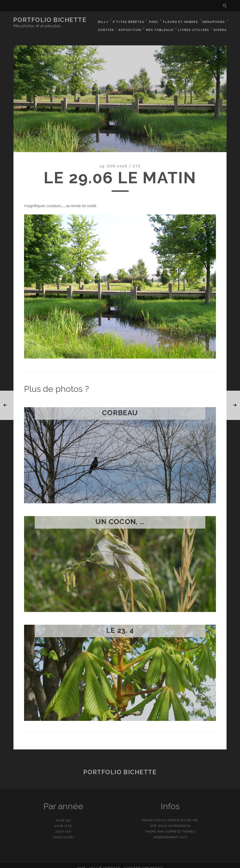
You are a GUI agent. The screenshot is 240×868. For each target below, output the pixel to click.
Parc (153, 20)
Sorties (106, 26)
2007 (60, 826)
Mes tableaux (160, 26)
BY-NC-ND (190, 815)
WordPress (179, 821)
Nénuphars (213, 20)
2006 (58, 832)
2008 (59, 821)
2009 (60, 815)
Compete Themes (180, 826)
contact (112, 863)
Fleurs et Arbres (180, 20)
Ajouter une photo (143, 863)
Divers (220, 26)
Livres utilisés (194, 26)
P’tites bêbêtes (128, 20)
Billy (103, 20)
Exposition (131, 26)
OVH (183, 832)
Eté (137, 161)
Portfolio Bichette (50, 20)
